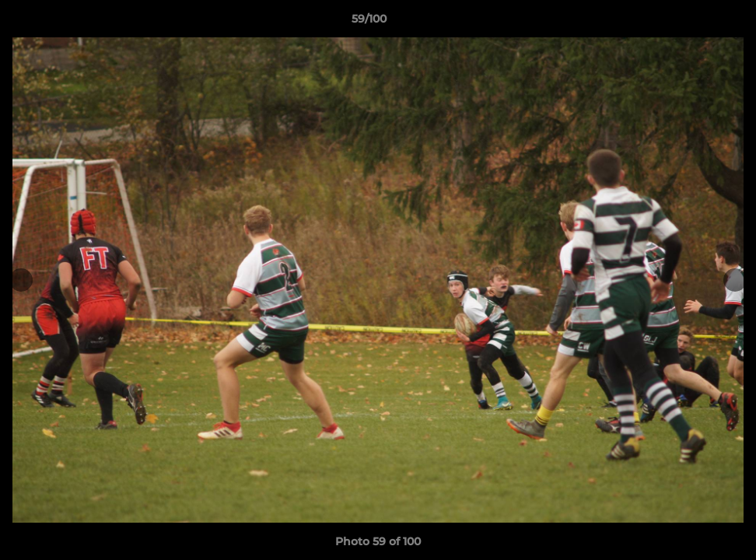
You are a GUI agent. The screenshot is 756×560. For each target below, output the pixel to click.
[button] (691, 23)
